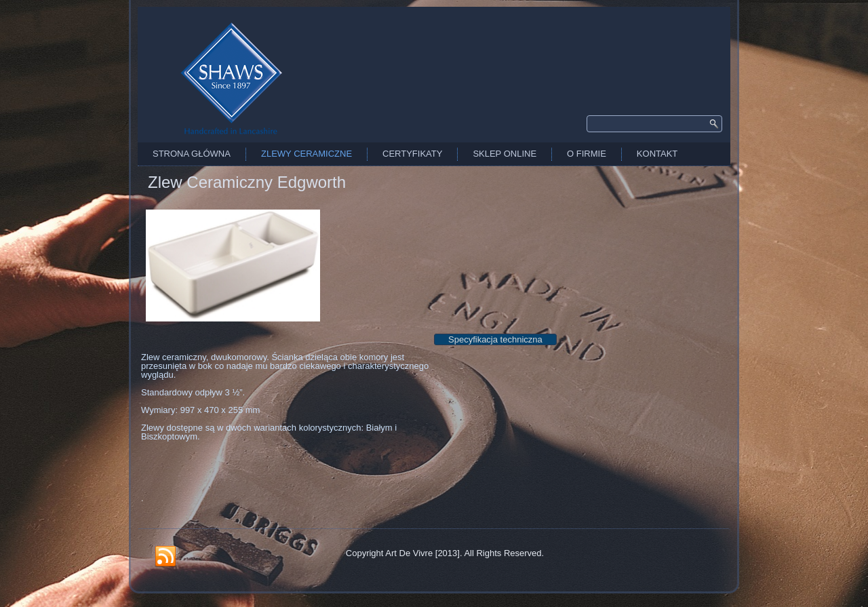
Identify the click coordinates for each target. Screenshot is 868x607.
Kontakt (657, 154)
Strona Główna (192, 154)
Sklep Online (505, 154)
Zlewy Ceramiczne (307, 154)
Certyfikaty (412, 154)
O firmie (587, 154)
